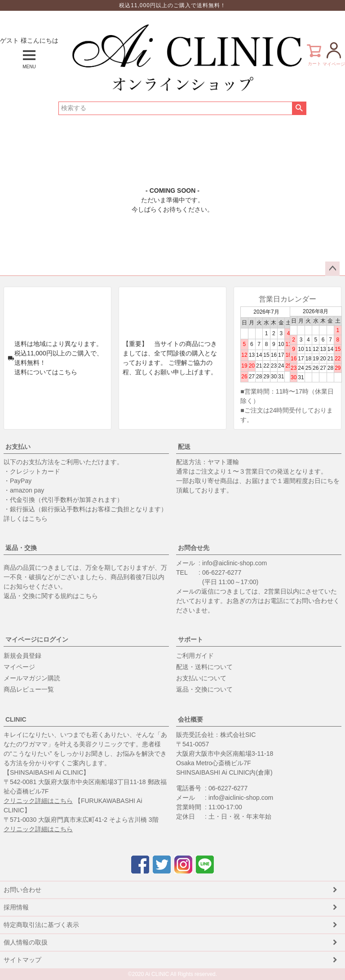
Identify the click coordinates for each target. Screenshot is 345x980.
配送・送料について (204, 667)
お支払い (18, 447)
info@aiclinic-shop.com (234, 563)
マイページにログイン (37, 639)
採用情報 (16, 907)
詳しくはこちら (26, 519)
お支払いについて (201, 678)
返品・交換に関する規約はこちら (51, 596)
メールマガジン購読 (32, 678)
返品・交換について (204, 689)
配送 (184, 447)
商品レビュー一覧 (29, 689)
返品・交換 (21, 548)
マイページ (19, 667)
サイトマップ (22, 960)
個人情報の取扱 (26, 942)
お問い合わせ (22, 890)
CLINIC (16, 719)
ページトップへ (332, 269)
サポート (190, 639)
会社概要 (190, 719)
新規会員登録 (22, 656)
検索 (299, 108)
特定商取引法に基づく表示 (41, 925)
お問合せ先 (194, 548)
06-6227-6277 (222, 572)
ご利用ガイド (195, 656)
